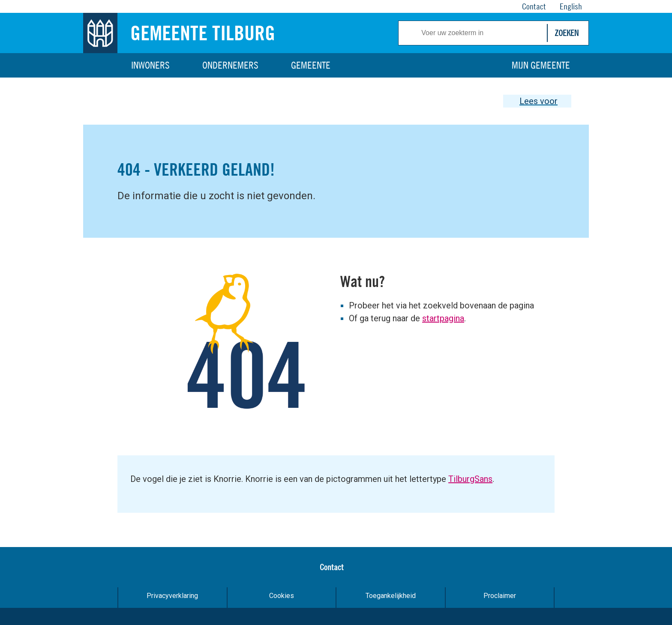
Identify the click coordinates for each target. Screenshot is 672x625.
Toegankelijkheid (391, 596)
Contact (332, 567)
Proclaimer (500, 596)
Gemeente (311, 65)
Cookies (282, 596)
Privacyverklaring (172, 596)
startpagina (443, 318)
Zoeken (567, 33)
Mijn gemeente (541, 65)
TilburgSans (470, 479)
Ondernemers (230, 65)
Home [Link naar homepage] (100, 65)
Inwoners (150, 65)
